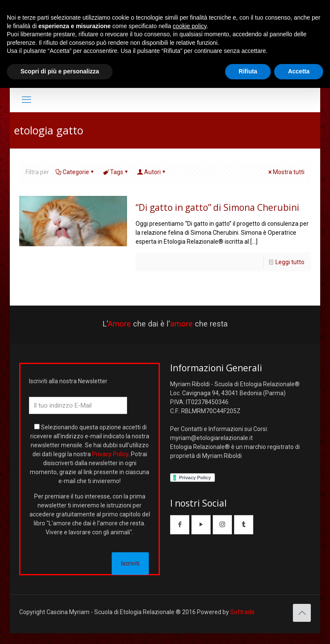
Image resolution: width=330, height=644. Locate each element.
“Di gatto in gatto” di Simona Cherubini (217, 207)
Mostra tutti (286, 172)
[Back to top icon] (302, 613)
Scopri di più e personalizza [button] (60, 71)
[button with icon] (180, 525)
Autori (152, 172)
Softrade (242, 612)
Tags (116, 172)
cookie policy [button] (190, 26)
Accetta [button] (299, 71)
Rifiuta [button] (248, 71)
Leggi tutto (290, 262)
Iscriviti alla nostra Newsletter (68, 381)
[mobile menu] (26, 100)
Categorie (75, 172)
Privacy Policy (110, 454)
